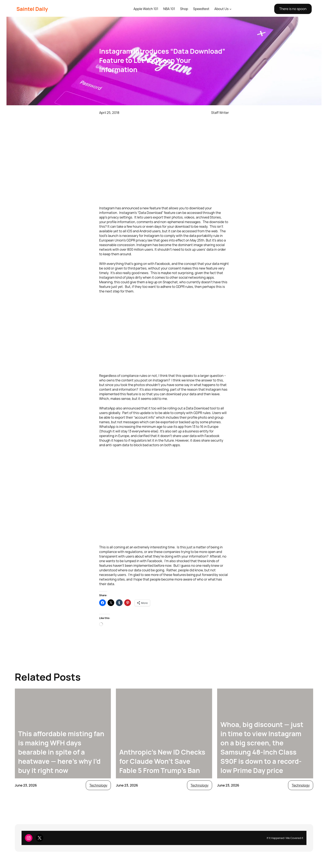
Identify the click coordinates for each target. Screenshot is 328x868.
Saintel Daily (32, 9)
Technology (98, 785)
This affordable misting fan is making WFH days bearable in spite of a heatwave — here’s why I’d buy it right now (61, 752)
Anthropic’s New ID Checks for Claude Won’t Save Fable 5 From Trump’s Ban (162, 761)
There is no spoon (293, 9)
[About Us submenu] (231, 9)
